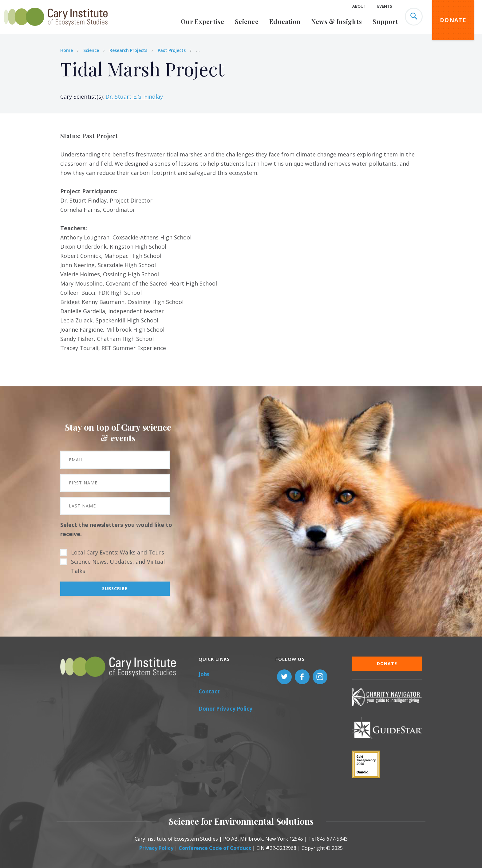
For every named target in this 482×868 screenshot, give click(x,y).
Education (285, 21)
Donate (453, 20)
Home (67, 50)
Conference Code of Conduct (215, 848)
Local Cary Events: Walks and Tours (118, 552)
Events (385, 6)
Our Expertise (202, 21)
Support (385, 21)
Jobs (204, 674)
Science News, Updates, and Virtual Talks (118, 566)
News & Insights (337, 21)
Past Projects (172, 50)
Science (247, 21)
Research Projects (128, 50)
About (359, 6)
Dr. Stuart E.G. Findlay (134, 97)
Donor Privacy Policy (225, 709)
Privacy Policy (156, 848)
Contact (209, 691)
